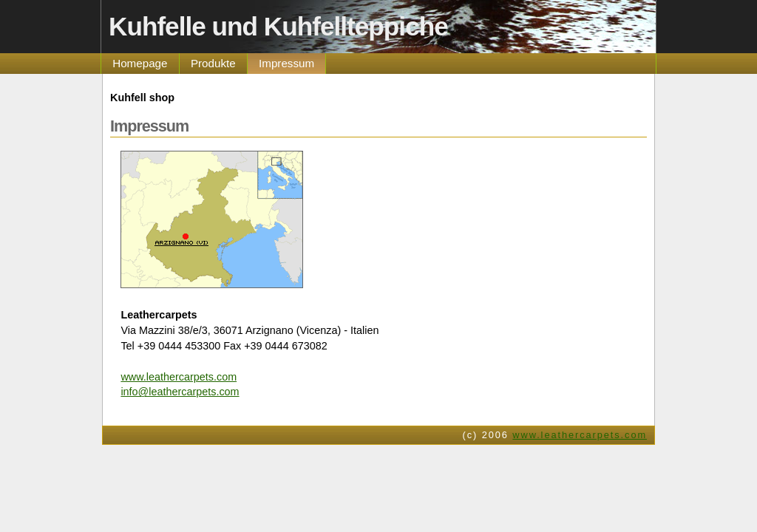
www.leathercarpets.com (179, 377)
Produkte (213, 63)
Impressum (286, 63)
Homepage (140, 63)
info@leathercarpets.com (180, 392)
